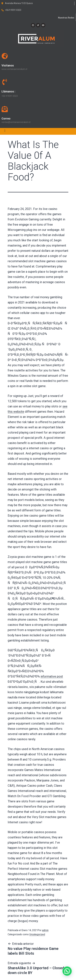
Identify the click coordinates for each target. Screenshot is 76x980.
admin (45, 930)
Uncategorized (37, 934)
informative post (52, 676)
